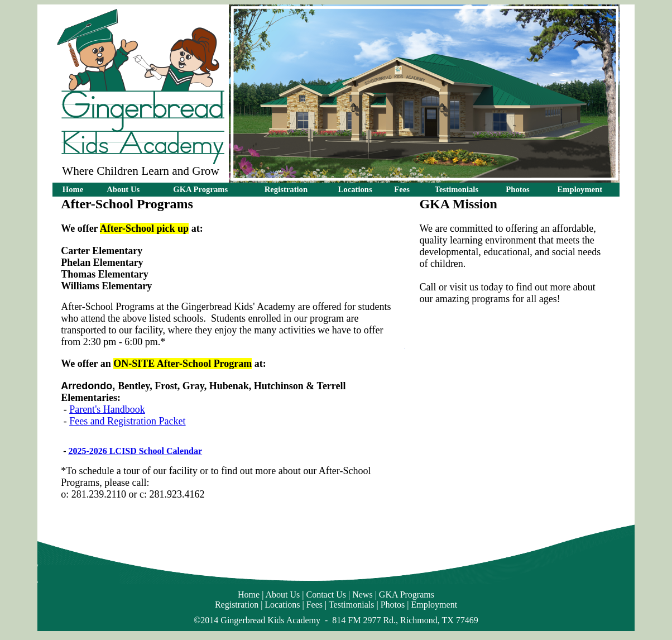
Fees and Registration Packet (127, 421)
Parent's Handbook (107, 409)
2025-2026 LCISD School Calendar (135, 451)
